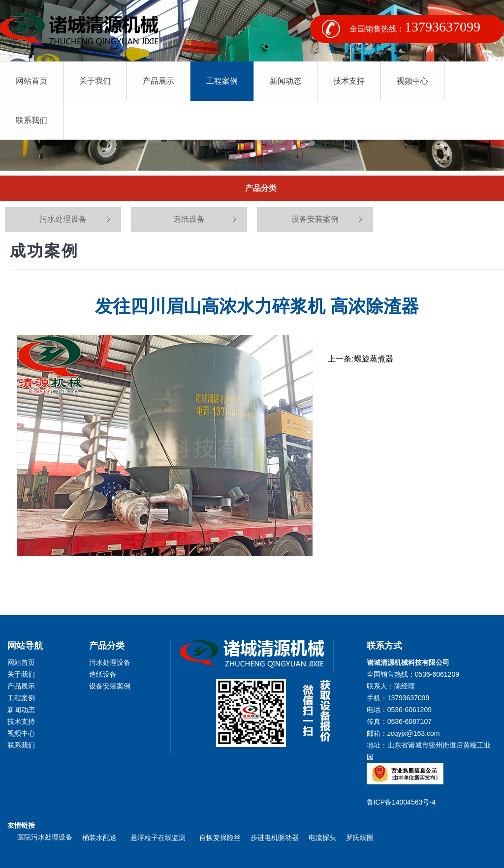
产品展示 (157, 81)
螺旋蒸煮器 (374, 359)
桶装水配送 (101, 838)
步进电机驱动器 (275, 838)
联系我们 (472, 81)
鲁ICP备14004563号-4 (403, 802)
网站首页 (31, 81)
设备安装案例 (315, 219)
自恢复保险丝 (220, 838)
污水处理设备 (63, 219)
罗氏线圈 (360, 838)
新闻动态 (283, 81)
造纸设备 (189, 219)
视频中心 (409, 81)
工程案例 (220, 81)
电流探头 (322, 838)
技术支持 (346, 81)
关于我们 (94, 81)
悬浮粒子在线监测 (160, 838)
